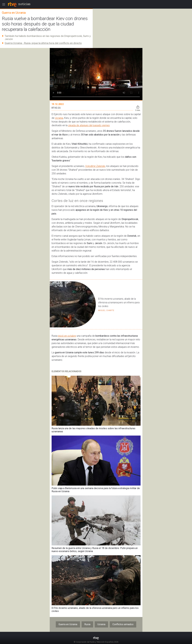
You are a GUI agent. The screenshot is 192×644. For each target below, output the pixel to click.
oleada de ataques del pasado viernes (89, 125)
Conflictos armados (123, 624)
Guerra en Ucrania (68, 624)
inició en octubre (67, 336)
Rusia (87, 624)
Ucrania (59, 118)
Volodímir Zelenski (95, 166)
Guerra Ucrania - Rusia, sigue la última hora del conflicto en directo (43, 43)
